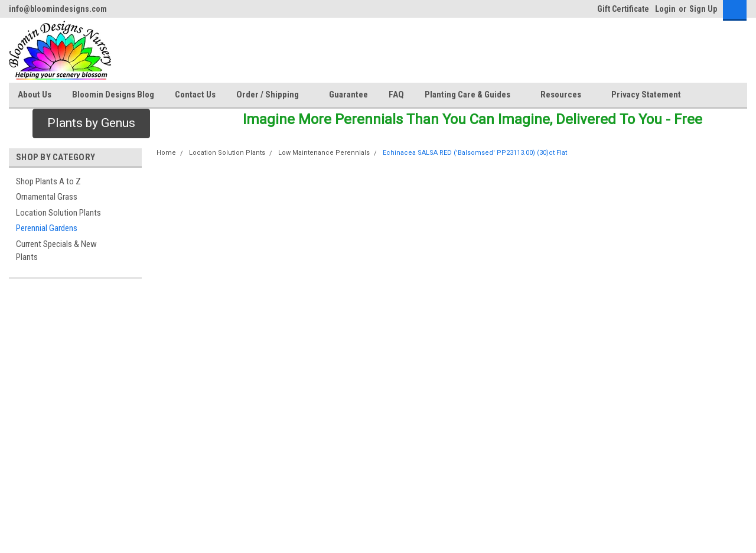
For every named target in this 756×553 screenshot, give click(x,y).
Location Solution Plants (58, 213)
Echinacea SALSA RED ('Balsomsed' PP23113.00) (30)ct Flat (475, 153)
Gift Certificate (623, 9)
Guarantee (348, 95)
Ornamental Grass (47, 197)
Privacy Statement (646, 95)
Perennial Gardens (47, 228)
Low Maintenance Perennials (324, 153)
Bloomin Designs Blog (113, 95)
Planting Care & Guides (472, 95)
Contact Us (195, 95)
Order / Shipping (272, 95)
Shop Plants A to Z (48, 181)
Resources (566, 95)
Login (665, 9)
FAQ (396, 95)
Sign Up (703, 9)
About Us (35, 95)
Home (166, 153)
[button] (91, 123)
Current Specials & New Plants (56, 251)
